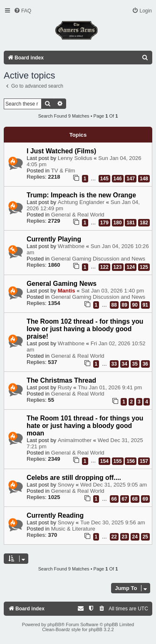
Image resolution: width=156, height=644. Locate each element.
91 (145, 305)
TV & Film (63, 171)
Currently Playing (54, 239)
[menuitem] (22, 11)
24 (135, 537)
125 (144, 267)
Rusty (65, 387)
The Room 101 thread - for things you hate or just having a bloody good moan (85, 426)
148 (144, 179)
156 (131, 461)
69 (145, 499)
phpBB (54, 624)
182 (144, 223)
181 (131, 223)
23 (125, 537)
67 (125, 499)
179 (104, 223)
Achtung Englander (81, 202)
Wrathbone (71, 246)
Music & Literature (73, 529)
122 (104, 267)
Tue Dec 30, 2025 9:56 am (113, 522)
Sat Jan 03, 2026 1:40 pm (113, 291)
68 (135, 499)
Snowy (66, 485)
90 (135, 305)
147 (131, 179)
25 (145, 537)
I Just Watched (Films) (61, 151)
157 (144, 461)
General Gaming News (62, 284)
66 (114, 499)
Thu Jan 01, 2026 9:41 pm (110, 387)
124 (131, 267)
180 (118, 223)
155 (118, 461)
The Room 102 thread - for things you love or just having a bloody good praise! (85, 329)
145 (104, 179)
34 (125, 364)
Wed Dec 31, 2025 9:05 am (114, 485)
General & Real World (78, 215)
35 (135, 364)
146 (118, 179)
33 (114, 364)
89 (125, 305)
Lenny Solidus (75, 158)
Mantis (67, 291)
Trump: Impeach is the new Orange (81, 195)
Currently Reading (55, 515)
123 (118, 267)
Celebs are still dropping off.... (74, 478)
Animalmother (75, 440)
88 (114, 305)
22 (114, 537)
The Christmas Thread (61, 380)
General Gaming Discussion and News (98, 259)
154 (104, 461)
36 (145, 364)
